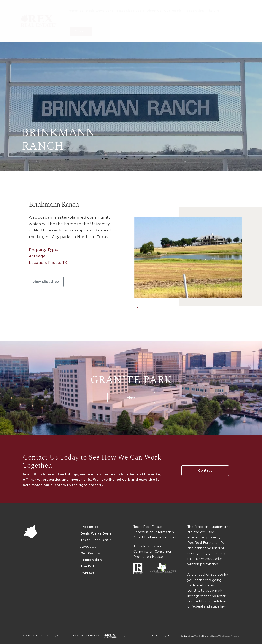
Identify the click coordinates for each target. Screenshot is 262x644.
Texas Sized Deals (96, 540)
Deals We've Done (96, 533)
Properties (90, 527)
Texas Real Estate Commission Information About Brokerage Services (155, 532)
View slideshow (46, 282)
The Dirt (87, 566)
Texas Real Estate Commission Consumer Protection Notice (152, 551)
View (131, 397)
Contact (205, 470)
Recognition (91, 560)
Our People (90, 553)
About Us (88, 547)
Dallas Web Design (221, 636)
